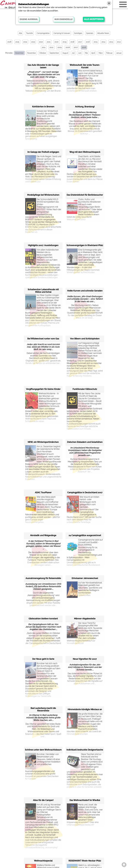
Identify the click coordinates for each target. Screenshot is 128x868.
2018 (72, 42)
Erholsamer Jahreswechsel (85, 578)
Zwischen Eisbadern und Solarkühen (85, 442)
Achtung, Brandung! (85, 107)
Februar (109, 53)
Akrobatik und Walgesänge (43, 535)
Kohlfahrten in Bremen (43, 107)
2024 (25, 42)
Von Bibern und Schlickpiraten (85, 339)
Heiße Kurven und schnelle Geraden (85, 291)
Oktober (43, 53)
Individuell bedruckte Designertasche (85, 750)
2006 (84, 47)
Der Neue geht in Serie (43, 659)
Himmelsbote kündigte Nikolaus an (85, 709)
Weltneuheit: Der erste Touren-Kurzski (85, 66)
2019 (65, 42)
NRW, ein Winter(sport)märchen (43, 442)
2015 (96, 42)
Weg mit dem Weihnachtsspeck (85, 152)
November (32, 53)
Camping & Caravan (62, 33)
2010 (51, 47)
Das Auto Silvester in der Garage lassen (43, 66)
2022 (41, 42)
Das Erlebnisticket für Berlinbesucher (85, 195)
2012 (119, 42)
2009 (60, 47)
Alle (20, 33)
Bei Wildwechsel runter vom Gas (43, 339)
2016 (88, 42)
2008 (68, 47)
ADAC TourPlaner (43, 493)
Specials (90, 33)
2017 (80, 42)
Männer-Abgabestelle (85, 619)
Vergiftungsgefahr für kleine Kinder (43, 389)
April (93, 53)
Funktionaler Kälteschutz (85, 389)
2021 (49, 42)
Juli (73, 53)
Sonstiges (78, 33)
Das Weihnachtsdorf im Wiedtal (85, 800)
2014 (103, 42)
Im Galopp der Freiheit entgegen (43, 152)
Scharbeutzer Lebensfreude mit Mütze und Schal (43, 291)
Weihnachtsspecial (43, 861)
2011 (44, 47)
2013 (111, 42)
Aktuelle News (103, 33)
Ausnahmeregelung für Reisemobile (43, 578)
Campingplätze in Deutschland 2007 (85, 493)
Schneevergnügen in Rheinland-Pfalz (85, 245)
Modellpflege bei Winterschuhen (43, 195)
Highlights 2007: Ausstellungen (43, 245)
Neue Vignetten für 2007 (85, 659)
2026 (9, 42)
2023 (33, 42)
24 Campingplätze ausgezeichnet (85, 535)
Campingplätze (43, 33)
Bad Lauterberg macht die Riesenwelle (43, 709)
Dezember (19, 53)
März (101, 53)
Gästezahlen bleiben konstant (43, 619)
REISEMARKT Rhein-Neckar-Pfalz (85, 861)
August (65, 53)
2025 (17, 42)
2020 (57, 42)
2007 (76, 47)
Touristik (29, 33)
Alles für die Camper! (43, 800)
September (54, 53)
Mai (86, 53)
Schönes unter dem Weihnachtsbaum (43, 750)
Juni (80, 53)
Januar (119, 53)
